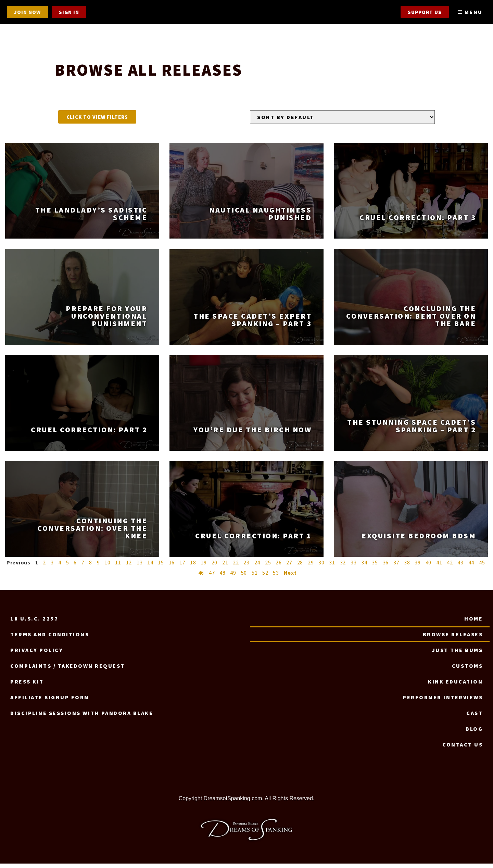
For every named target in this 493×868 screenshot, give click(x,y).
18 (193, 567)
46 (201, 577)
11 (118, 567)
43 (460, 567)
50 (244, 577)
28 (300, 567)
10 (108, 567)
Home (473, 623)
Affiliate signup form (50, 702)
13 (140, 567)
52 (265, 577)
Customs (467, 670)
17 (182, 567)
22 (236, 567)
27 (289, 567)
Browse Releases (453, 639)
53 (276, 577)
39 (418, 567)
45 (482, 567)
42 (450, 567)
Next (290, 577)
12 (129, 567)
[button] (97, 121)
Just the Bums (458, 654)
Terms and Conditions (50, 639)
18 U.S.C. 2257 (34, 623)
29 (311, 567)
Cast (475, 717)
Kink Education (455, 686)
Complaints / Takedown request (68, 670)
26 (279, 567)
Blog (474, 733)
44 (471, 567)
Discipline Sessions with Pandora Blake (82, 717)
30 (321, 567)
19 (204, 567)
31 (332, 567)
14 (150, 567)
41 (439, 567)
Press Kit (27, 686)
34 (364, 567)
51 (255, 577)
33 (354, 567)
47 (212, 577)
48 (223, 577)
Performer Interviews (443, 702)
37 (396, 567)
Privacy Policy (37, 654)
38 (407, 567)
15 (161, 567)
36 (386, 567)
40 (429, 567)
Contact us (463, 749)
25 (268, 567)
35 (375, 567)
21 (225, 567)
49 (233, 577)
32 (343, 567)
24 (257, 567)
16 (172, 567)
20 (215, 567)
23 (246, 567)
